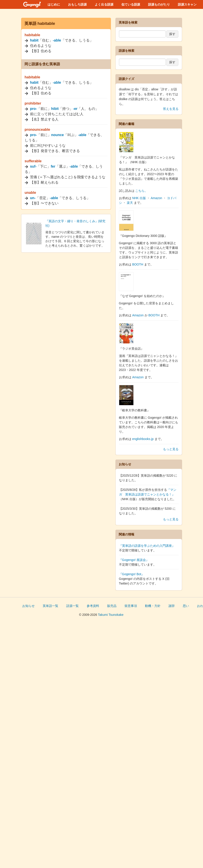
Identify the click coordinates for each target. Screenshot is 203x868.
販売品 (112, 606)
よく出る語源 (104, 4)
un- (33, 198)
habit (34, 40)
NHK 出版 (139, 198)
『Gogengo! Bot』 (132, 574)
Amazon (156, 198)
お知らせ (28, 606)
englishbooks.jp (143, 439)
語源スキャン (187, 4)
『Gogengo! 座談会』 (134, 560)
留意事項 (131, 606)
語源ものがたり (159, 4)
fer (53, 166)
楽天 (130, 203)
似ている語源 (131, 4)
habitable (32, 35)
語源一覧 (72, 606)
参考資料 (93, 606)
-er (75, 109)
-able (57, 40)
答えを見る (171, 109)
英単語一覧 (50, 606)
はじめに (54, 4)
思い (186, 606)
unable (30, 193)
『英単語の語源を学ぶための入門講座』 (147, 546)
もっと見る (171, 449)
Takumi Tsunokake (111, 615)
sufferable (33, 161)
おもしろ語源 (77, 4)
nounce (57, 135)
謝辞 (172, 606)
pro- (33, 109)
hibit (55, 109)
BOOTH (138, 264)
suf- (33, 166)
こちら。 (141, 191)
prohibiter (33, 103)
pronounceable (37, 130)
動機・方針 (153, 606)
